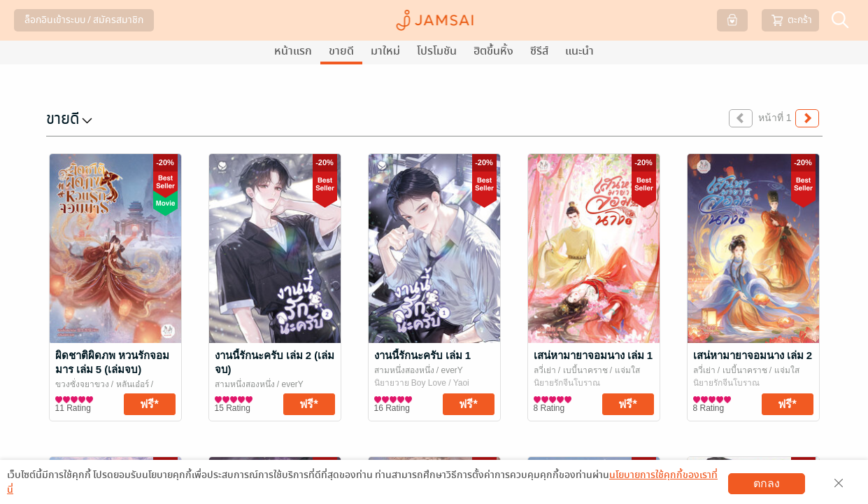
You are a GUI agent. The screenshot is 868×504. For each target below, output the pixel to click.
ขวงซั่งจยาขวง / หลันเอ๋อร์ (103, 384)
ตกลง (767, 483)
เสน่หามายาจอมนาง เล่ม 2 (753, 355)
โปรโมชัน (437, 51)
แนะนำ (579, 51)
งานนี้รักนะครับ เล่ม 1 (423, 355)
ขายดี (341, 51)
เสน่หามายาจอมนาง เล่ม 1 (593, 355)
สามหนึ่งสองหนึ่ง (245, 384)
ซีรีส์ (539, 51)
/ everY (289, 384)
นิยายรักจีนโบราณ (567, 383)
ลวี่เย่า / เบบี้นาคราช (571, 370)
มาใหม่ (385, 51)
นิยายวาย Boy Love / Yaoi (422, 383)
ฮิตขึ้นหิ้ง (493, 51)
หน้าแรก (293, 51)
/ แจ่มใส (624, 370)
